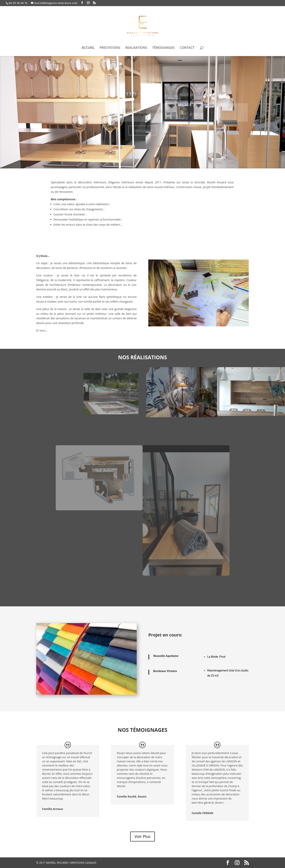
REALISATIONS (136, 48)
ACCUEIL (88, 48)
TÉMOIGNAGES (163, 48)
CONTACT (187, 48)
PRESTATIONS (110, 48)
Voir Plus (142, 836)
